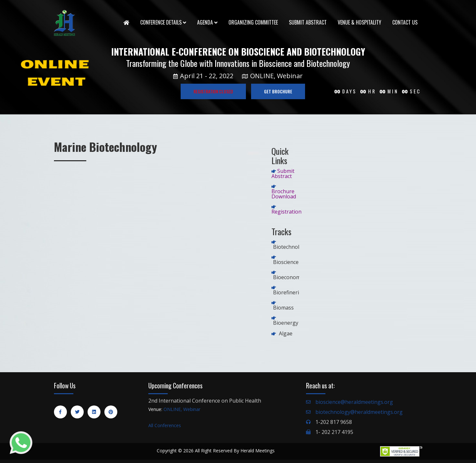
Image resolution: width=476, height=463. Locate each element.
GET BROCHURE (278, 91)
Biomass (283, 308)
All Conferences (165, 425)
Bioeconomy (288, 277)
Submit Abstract (308, 22)
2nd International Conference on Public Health (205, 401)
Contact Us (405, 22)
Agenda (207, 22)
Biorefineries (289, 292)
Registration (286, 212)
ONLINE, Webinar (182, 409)
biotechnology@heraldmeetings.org (359, 412)
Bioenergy (286, 323)
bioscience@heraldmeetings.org (354, 402)
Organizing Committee (253, 22)
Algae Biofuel (282, 336)
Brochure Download (284, 194)
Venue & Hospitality (360, 22)
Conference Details (163, 22)
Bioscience (286, 262)
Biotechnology (291, 247)
